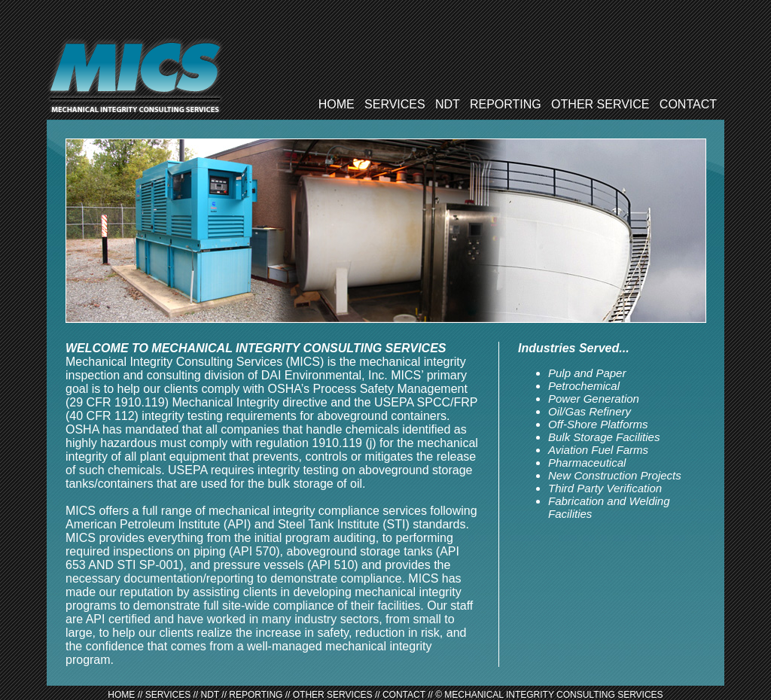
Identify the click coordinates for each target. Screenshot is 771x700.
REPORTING (506, 104)
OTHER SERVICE (600, 104)
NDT (448, 104)
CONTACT (688, 104)
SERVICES (395, 104)
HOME (337, 104)
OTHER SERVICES (333, 695)
